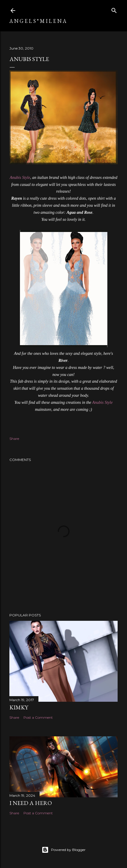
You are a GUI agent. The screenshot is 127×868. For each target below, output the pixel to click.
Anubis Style (20, 178)
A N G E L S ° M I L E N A (38, 21)
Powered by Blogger (64, 850)
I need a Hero (31, 803)
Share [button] (14, 439)
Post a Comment (38, 717)
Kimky (19, 707)
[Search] (114, 9)
